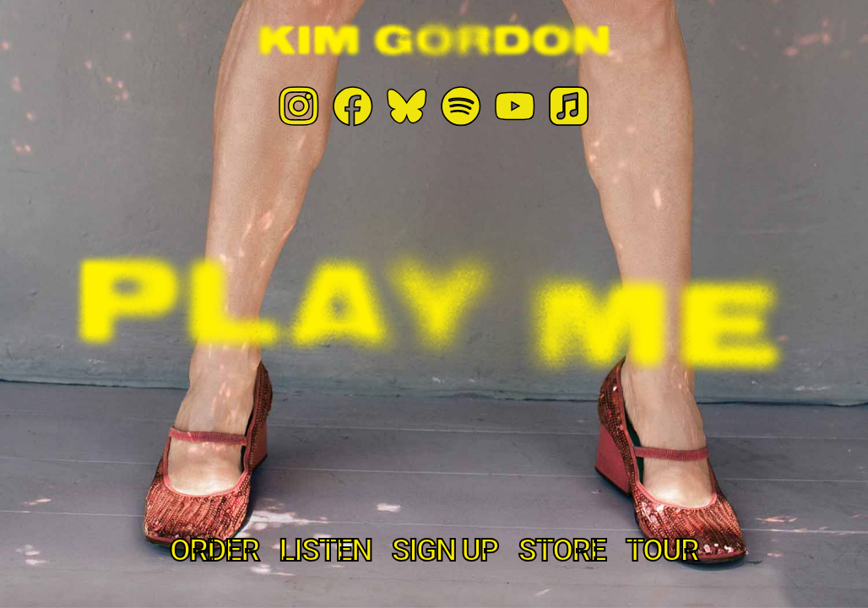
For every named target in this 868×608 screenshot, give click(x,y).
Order (214, 551)
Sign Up (445, 551)
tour (662, 551)
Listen (325, 551)
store (562, 551)
